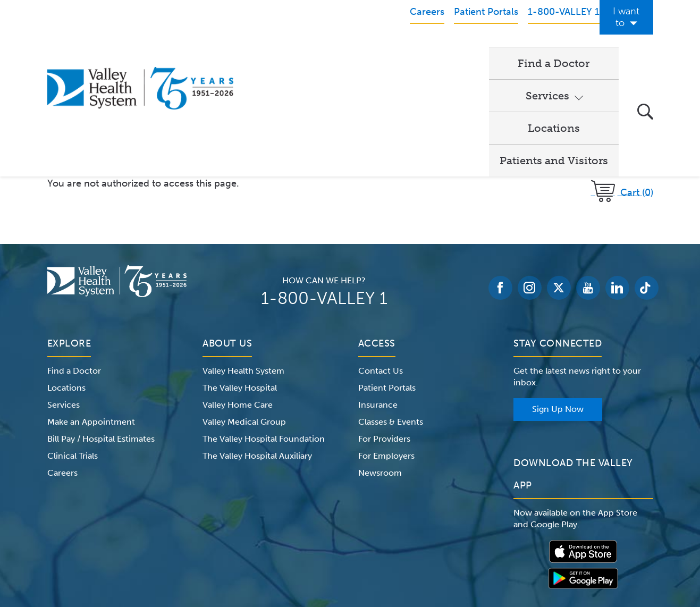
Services (370, 51)
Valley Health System (243, 261)
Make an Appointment (91, 312)
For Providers (384, 329)
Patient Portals (387, 278)
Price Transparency (559, 540)
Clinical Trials (73, 346)
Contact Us (381, 261)
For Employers (386, 346)
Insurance (378, 295)
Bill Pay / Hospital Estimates (101, 329)
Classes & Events (391, 312)
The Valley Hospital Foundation (264, 329)
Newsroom (380, 363)
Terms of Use (238, 540)
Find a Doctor (292, 51)
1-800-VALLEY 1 (324, 189)
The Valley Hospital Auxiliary (257, 346)
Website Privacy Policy (315, 540)
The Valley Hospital (240, 278)
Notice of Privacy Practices (154, 540)
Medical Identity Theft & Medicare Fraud (440, 540)
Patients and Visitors (554, 51)
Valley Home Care (238, 295)
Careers (62, 363)
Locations (452, 51)
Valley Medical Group (244, 312)
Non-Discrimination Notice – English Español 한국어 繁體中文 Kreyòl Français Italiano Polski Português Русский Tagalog (350, 553)
